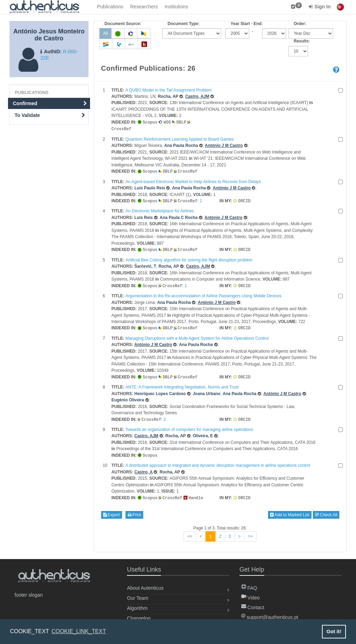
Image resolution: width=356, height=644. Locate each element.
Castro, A (144, 469)
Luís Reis (144, 216)
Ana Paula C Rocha (179, 216)
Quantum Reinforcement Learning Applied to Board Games (180, 139)
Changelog (139, 614)
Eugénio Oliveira (128, 397)
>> (250, 533)
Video (250, 594)
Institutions (176, 7)
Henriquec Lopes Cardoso (160, 391)
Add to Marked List (290, 511)
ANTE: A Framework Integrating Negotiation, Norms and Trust (182, 384)
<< (190, 533)
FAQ (249, 584)
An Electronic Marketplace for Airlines (160, 210)
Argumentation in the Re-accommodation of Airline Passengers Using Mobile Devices (204, 294)
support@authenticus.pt (270, 613)
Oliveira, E (203, 433)
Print (134, 511)
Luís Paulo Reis (150, 187)
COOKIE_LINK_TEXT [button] (79, 631)
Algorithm (137, 604)
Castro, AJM (197, 96)
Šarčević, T (145, 265)
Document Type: (184, 24)
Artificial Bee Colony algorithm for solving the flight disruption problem (189, 258)
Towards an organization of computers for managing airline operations (189, 426)
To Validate (50, 115)
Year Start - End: (247, 24)
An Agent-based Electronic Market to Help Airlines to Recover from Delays (193, 181)
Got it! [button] (334, 631)
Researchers (144, 7)
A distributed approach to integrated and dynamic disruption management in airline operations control (218, 462)
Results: (302, 41)
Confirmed (50, 103)
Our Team (137, 594)
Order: (300, 24)
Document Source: (123, 24)
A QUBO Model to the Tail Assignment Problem (169, 90)
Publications (110, 7)
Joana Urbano (207, 391)
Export (112, 511)
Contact (253, 604)
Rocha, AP (168, 96)
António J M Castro (224, 145)
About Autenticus (145, 584)
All (106, 33)
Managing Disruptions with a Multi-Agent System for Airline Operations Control (197, 336)
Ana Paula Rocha (181, 145)
